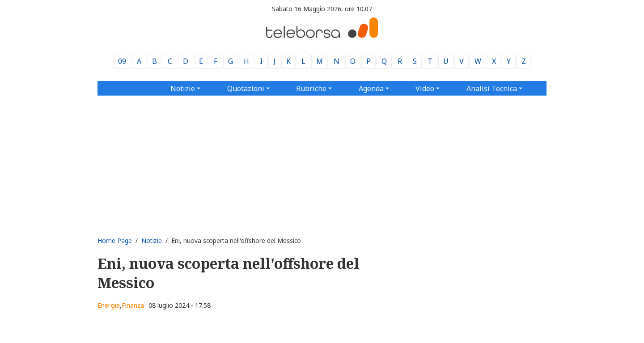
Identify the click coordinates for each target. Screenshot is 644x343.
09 (122, 61)
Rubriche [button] (311, 88)
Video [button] (425, 88)
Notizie (152, 241)
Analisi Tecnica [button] (492, 88)
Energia (109, 305)
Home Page (115, 241)
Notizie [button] (183, 88)
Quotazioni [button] (246, 88)
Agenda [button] (371, 88)
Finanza (133, 305)
